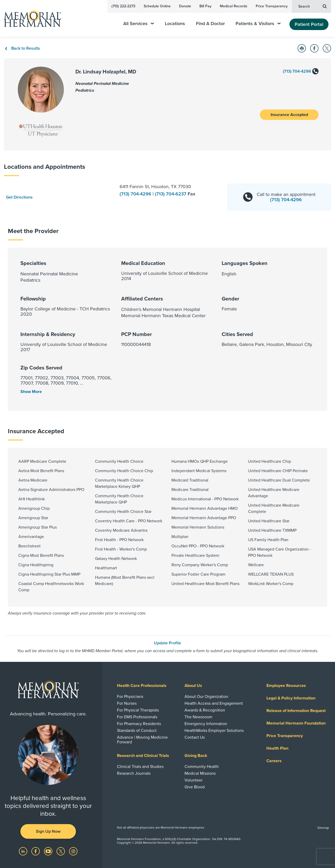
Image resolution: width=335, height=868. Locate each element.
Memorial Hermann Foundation (296, 723)
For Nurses (127, 703)
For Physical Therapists (138, 710)
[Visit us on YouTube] (49, 851)
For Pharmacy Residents (139, 724)
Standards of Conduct (137, 731)
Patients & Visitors (258, 24)
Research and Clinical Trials (143, 756)
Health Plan (277, 748)
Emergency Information (206, 724)
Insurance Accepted (289, 115)
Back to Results (22, 48)
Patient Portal (309, 24)
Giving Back (196, 756)
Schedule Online (157, 6)
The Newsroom (198, 717)
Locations (175, 24)
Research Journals (134, 773)
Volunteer (194, 780)
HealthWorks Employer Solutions (214, 731)
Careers (274, 761)
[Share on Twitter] (327, 48)
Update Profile (167, 643)
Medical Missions (200, 773)
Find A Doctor (210, 24)
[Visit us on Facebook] (36, 851)
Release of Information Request (296, 711)
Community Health (202, 767)
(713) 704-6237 (171, 194)
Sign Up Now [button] (48, 831)
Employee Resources (286, 686)
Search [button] (312, 6)
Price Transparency (272, 6)
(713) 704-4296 (301, 72)
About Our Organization (206, 697)
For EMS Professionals (137, 717)
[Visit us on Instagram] (73, 851)
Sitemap (323, 828)
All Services (139, 24)
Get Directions (19, 197)
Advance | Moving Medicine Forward (142, 740)
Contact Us (195, 737)
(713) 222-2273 (123, 6)
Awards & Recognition (205, 710)
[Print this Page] (302, 48)
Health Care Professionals (142, 686)
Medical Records (234, 6)
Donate (185, 6)
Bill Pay (205, 6)
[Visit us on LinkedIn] (24, 851)
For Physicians (130, 697)
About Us (193, 686)
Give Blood (195, 787)
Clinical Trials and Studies (140, 767)
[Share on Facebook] (314, 48)
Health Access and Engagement (214, 703)
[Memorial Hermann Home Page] (30, 18)
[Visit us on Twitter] (61, 851)
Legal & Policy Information (291, 698)
